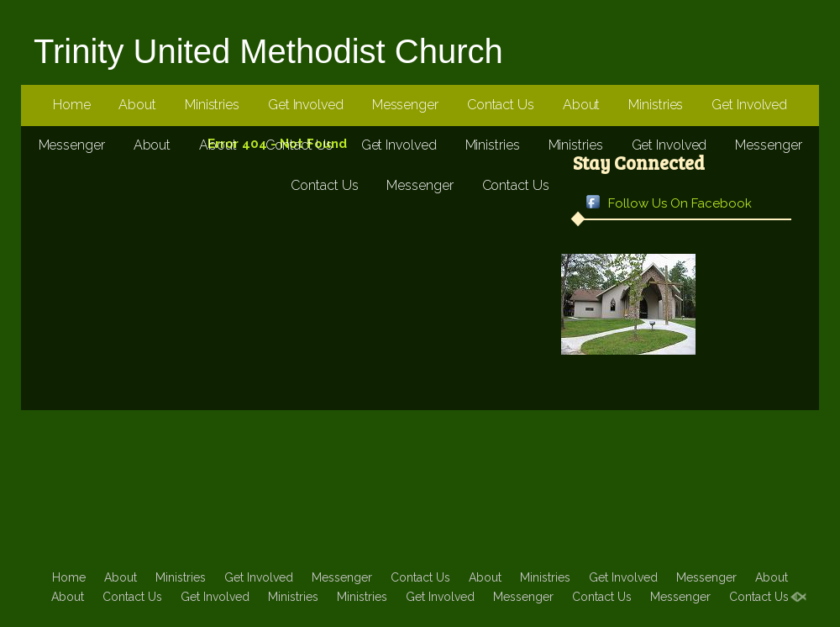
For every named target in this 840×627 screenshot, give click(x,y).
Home (72, 105)
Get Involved (306, 105)
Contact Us (501, 105)
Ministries (212, 105)
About (137, 105)
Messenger (405, 105)
